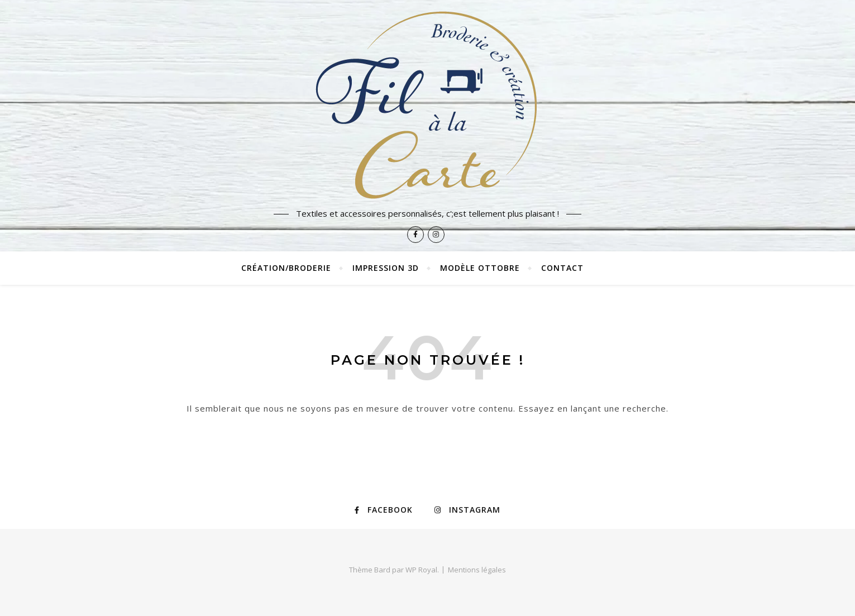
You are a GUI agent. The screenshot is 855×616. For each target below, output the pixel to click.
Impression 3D (386, 268)
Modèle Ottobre (480, 268)
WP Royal (421, 570)
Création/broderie (286, 268)
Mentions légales (477, 570)
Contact (562, 268)
